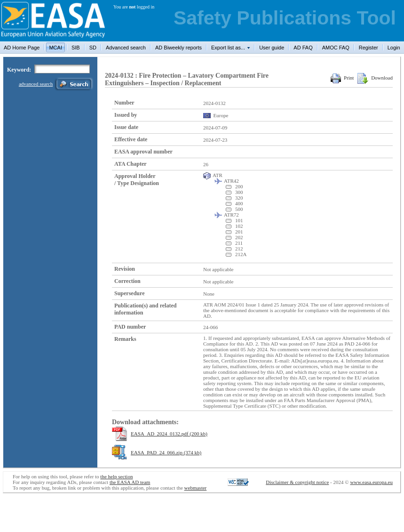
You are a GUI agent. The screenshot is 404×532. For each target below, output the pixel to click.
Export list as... (228, 48)
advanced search (36, 84)
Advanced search (126, 48)
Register (368, 48)
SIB (76, 48)
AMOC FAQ (336, 48)
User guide (272, 48)
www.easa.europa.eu (371, 482)
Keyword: (19, 70)
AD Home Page (22, 48)
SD (93, 48)
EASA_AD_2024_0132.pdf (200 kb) (169, 434)
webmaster (196, 488)
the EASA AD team (130, 482)
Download (375, 78)
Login (394, 48)
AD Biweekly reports (178, 48)
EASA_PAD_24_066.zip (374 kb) (166, 452)
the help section (116, 476)
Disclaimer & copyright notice (297, 482)
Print (342, 78)
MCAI (55, 48)
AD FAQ (303, 48)
